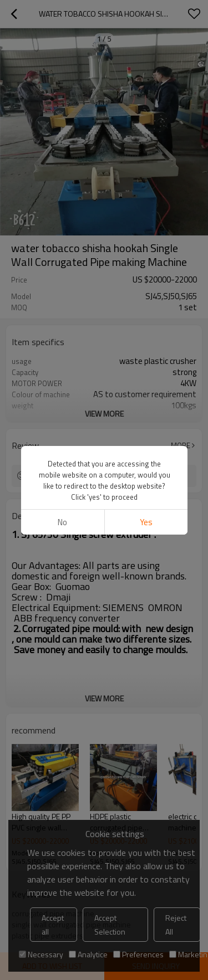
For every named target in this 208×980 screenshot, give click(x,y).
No (62, 522)
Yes (146, 522)
